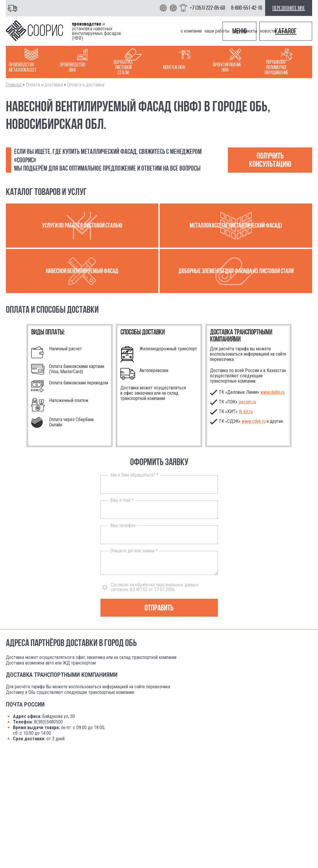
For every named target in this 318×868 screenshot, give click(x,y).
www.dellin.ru (272, 392)
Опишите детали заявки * (134, 551)
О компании (191, 31)
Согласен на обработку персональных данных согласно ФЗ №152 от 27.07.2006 (151, 587)
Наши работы (217, 31)
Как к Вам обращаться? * (134, 475)
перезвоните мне (289, 8)
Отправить (159, 608)
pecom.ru (247, 402)
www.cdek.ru (254, 421)
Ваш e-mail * (122, 500)
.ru (246, 412)
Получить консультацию (270, 160)
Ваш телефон (123, 526)
